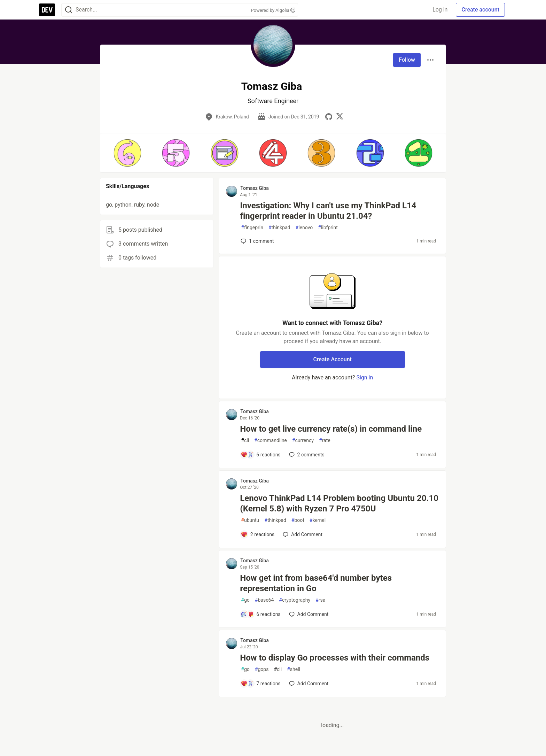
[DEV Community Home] (47, 10)
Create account (480, 10)
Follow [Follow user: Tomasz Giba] (407, 60)
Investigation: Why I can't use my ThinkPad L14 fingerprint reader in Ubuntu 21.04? (328, 211)
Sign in (365, 377)
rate (325, 441)
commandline (271, 441)
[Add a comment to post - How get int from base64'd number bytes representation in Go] (260, 614)
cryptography (295, 600)
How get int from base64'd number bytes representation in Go (316, 583)
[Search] (69, 10)
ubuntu (250, 520)
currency (303, 441)
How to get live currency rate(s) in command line (331, 429)
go (245, 600)
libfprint (328, 228)
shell (294, 669)
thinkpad (279, 228)
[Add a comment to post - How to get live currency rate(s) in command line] (260, 455)
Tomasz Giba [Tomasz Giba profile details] (255, 188)
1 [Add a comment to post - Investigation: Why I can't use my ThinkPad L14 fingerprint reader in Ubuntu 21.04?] (256, 241)
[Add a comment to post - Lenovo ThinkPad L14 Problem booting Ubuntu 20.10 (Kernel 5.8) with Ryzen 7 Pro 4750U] (258, 534)
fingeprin (252, 228)
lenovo (304, 228)
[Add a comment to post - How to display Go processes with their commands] (260, 684)
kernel (318, 520)
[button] (127, 153)
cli (245, 441)
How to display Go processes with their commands (335, 658)
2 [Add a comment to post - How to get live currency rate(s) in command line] (306, 455)
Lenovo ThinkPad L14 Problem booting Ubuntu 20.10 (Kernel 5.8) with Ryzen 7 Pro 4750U (339, 503)
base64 (264, 600)
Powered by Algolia (273, 10)
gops (262, 669)
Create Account (332, 359)
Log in (440, 10)
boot (298, 520)
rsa (320, 600)
